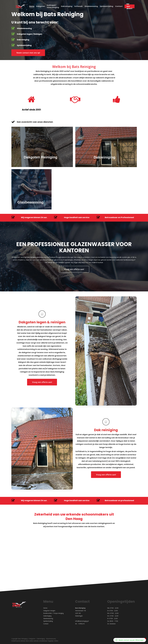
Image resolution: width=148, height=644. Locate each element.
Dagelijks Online (53, 641)
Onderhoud (15, 641)
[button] (130, 640)
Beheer (23, 641)
